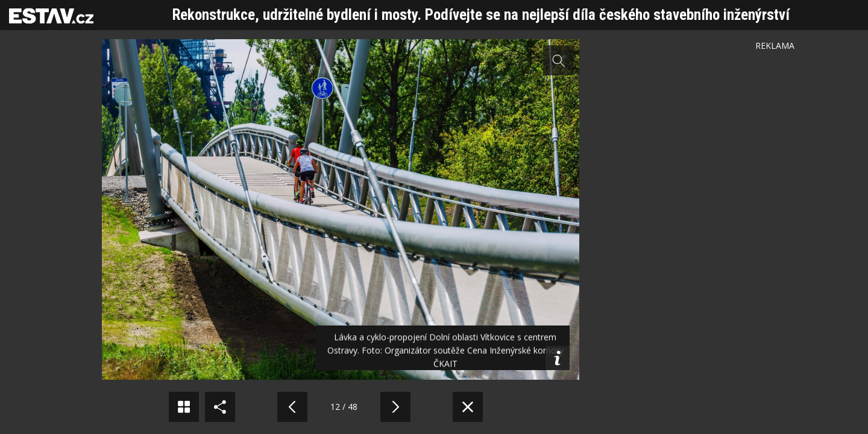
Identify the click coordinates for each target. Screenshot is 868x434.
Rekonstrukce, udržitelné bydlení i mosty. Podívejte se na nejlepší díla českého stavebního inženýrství (481, 15)
